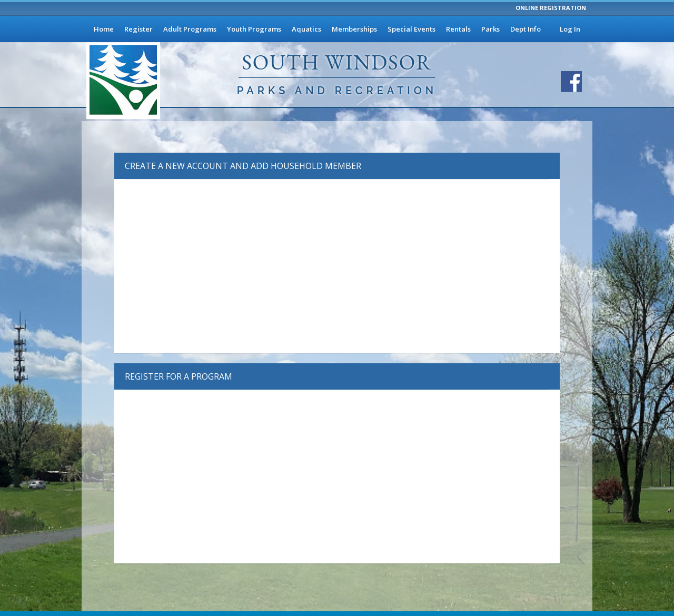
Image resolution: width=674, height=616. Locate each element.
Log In (570, 29)
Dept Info (526, 29)
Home (104, 29)
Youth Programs (254, 29)
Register (138, 29)
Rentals (458, 29)
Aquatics (306, 29)
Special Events (412, 29)
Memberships (354, 29)
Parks (490, 29)
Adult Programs (190, 29)
